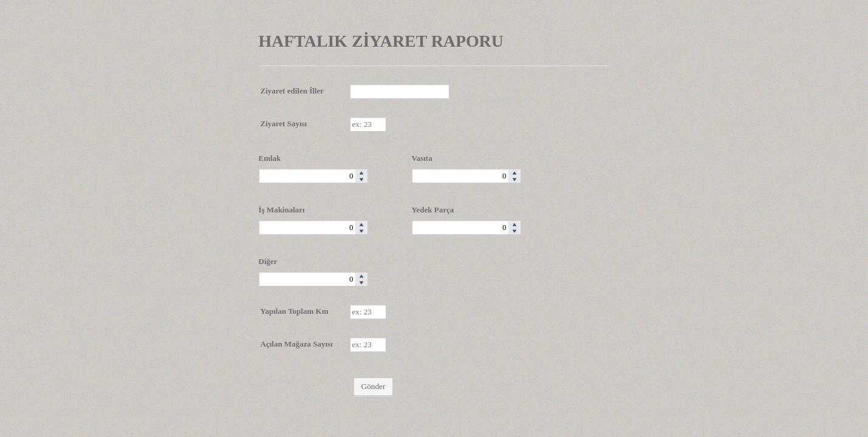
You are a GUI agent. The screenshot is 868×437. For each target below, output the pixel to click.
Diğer (268, 261)
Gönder (374, 386)
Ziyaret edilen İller (292, 91)
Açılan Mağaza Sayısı (297, 344)
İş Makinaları (282, 210)
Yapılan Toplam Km (295, 311)
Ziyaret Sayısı (284, 124)
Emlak (270, 158)
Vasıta (422, 158)
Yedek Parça (433, 210)
